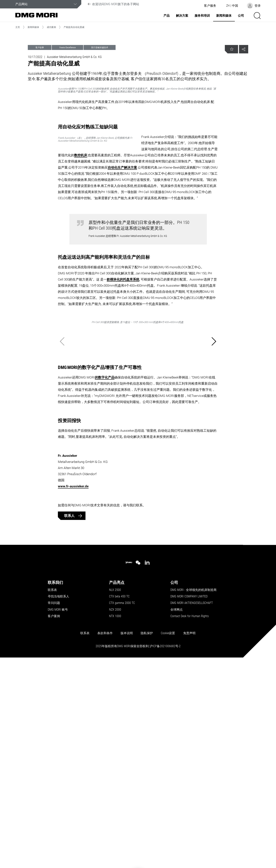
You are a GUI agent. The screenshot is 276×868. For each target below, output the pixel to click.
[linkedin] (147, 769)
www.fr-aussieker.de (73, 693)
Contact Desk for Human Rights (190, 822)
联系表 (52, 796)
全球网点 (177, 816)
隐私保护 (147, 839)
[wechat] (138, 769)
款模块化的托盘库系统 (123, 390)
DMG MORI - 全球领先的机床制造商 (193, 796)
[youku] (129, 769)
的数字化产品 (105, 584)
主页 (18, 27)
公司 (241, 16)
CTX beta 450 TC (119, 803)
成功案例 (51, 27)
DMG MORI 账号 (58, 816)
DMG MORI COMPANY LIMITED (189, 803)
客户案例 (54, 822)
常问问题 (54, 809)
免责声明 (189, 839)
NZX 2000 (115, 816)
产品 (167, 16)
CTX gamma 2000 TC (122, 809)
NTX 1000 (115, 822)
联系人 (70, 722)
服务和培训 (202, 16)
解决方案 (182, 16)
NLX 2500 (115, 796)
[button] (210, 6)
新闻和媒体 (224, 16)
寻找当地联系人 (58, 803)
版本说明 (127, 839)
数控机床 (164, 235)
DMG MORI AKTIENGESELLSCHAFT (192, 809)
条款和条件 (105, 839)
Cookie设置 (168, 839)
